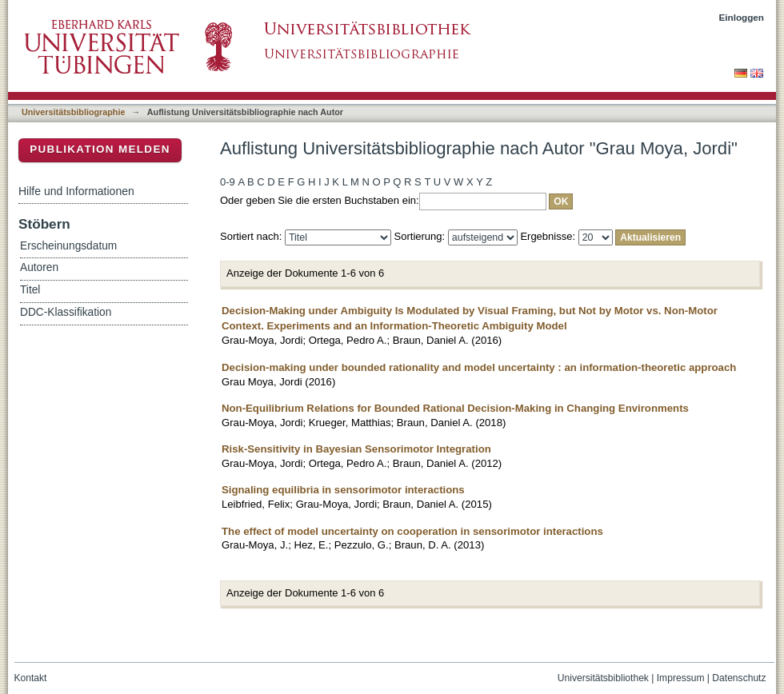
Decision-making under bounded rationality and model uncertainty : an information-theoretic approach (479, 367)
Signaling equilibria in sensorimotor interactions (343, 490)
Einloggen (742, 17)
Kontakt (31, 678)
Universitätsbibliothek (603, 678)
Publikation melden (100, 149)
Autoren (39, 267)
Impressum (681, 678)
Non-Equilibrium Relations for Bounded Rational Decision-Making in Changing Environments (455, 408)
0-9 (228, 182)
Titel (30, 290)
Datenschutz (739, 678)
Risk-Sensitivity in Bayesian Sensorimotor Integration (356, 449)
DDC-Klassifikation (66, 312)
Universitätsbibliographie (73, 112)
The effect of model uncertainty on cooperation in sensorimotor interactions (412, 531)
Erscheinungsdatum (68, 246)
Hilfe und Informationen (76, 191)
